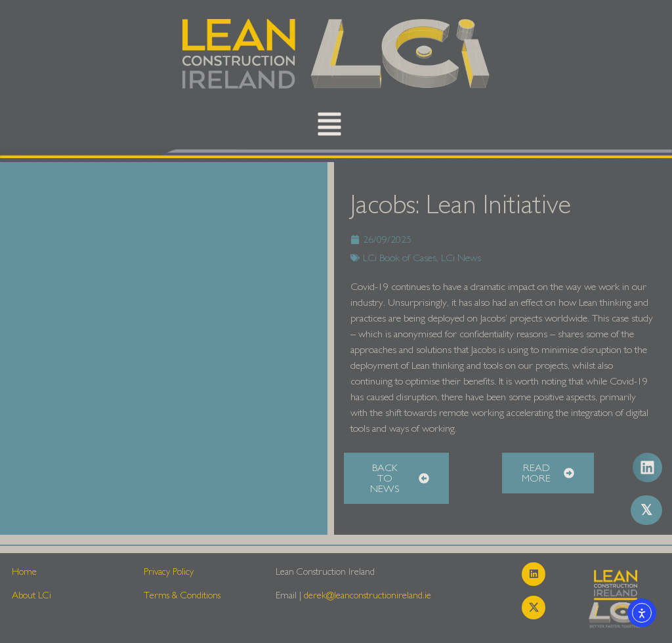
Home (24, 572)
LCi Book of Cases (400, 258)
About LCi (31, 595)
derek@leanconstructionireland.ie (367, 595)
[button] (329, 127)
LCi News (461, 258)
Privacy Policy (169, 572)
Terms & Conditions (182, 595)
